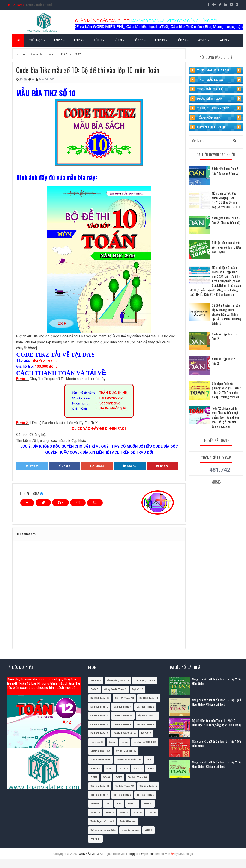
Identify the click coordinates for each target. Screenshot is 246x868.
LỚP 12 (183, 40)
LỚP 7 (79, 40)
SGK (149, 760)
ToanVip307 (29, 493)
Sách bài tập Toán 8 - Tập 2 (225, 361)
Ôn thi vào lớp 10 (126, 751)
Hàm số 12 (97, 742)
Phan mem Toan (100, 760)
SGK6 (151, 769)
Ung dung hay (130, 830)
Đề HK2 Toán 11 (147, 716)
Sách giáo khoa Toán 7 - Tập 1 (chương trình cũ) (226, 171)
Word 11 (95, 839)
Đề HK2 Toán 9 (99, 733)
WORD (204, 40)
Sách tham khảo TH (128, 760)
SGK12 (138, 769)
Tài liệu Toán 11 (100, 786)
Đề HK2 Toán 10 (123, 716)
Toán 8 (137, 813)
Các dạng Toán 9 (145, 681)
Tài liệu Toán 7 (99, 795)
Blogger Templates (140, 854)
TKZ (119, 804)
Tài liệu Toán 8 (122, 795)
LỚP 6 (60, 40)
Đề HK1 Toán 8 (145, 707)
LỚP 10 (140, 40)
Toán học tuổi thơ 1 (102, 821)
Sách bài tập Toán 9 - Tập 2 (225, 336)
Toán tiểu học (128, 821)
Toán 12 (95, 813)
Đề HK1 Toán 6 (99, 707)
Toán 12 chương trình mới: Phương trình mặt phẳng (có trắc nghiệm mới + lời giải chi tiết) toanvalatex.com (225, 417)
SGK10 (110, 769)
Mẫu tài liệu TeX (100, 751)
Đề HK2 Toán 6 (99, 725)
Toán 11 (148, 804)
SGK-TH (95, 769)
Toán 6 (110, 813)
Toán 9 (151, 813)
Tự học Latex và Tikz (103, 830)
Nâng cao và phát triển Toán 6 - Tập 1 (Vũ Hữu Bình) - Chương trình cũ (216, 702)
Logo (124, 742)
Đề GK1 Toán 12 (100, 698)
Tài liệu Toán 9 (145, 795)
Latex (112, 742)
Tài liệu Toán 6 (148, 786)
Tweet (32, 466)
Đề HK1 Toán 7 (122, 707)
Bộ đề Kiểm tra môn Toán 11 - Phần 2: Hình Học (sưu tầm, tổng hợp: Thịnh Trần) (216, 723)
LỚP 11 (161, 40)
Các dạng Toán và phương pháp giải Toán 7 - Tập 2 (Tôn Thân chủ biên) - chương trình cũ (226, 390)
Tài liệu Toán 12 (124, 786)
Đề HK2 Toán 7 (122, 725)
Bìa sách (96, 681)
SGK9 (119, 777)
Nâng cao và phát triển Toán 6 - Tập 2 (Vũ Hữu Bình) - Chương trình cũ (217, 764)
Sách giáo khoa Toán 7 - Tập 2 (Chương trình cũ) (226, 220)
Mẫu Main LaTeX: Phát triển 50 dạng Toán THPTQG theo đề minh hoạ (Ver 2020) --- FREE (226, 200)
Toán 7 (124, 813)
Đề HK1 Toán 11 (149, 698)
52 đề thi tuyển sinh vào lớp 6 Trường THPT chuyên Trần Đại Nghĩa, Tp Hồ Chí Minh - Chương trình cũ (226, 314)
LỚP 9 (119, 40)
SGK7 (94, 777)
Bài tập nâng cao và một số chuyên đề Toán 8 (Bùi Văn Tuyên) (226, 247)
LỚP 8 (99, 40)
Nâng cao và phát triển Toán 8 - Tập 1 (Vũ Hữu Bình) (216, 743)
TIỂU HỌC (37, 40)
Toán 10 (132, 804)
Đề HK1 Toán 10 (124, 698)
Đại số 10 (137, 689)
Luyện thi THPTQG (145, 742)
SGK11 (124, 769)
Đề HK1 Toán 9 (99, 716)
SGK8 (106, 777)
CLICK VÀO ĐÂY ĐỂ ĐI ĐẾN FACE (99, 429)
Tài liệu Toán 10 (137, 777)
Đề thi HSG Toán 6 (124, 733)
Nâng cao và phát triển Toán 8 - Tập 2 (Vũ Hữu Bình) (217, 681)
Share (65, 466)
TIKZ (108, 804)
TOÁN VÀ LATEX (88, 854)
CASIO (94, 689)
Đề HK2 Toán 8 (145, 725)
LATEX (224, 40)
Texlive (95, 804)
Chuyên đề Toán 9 (115, 689)
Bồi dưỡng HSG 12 (118, 681)
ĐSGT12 (146, 733)
